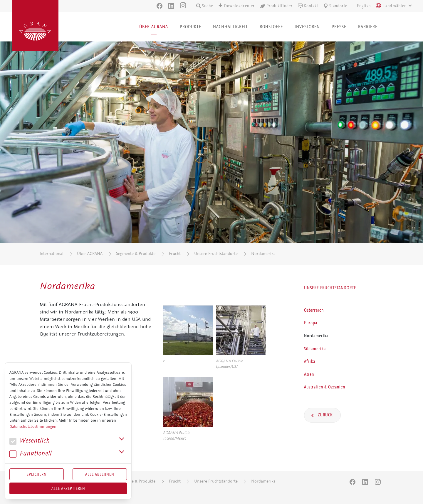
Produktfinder (276, 6)
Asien (309, 374)
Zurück (325, 415)
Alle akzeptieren (68, 488)
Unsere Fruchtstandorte (216, 254)
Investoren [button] (307, 27)
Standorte (335, 6)
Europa (311, 323)
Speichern (37, 474)
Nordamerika (263, 254)
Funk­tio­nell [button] (31, 454)
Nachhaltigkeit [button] (230, 27)
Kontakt (308, 6)
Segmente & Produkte (136, 254)
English (364, 6)
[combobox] (392, 6)
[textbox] (395, 6)
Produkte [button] (190, 27)
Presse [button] (339, 27)
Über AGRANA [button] (154, 27)
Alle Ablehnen (100, 474)
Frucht (175, 254)
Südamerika (315, 348)
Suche (204, 6)
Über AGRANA (90, 254)
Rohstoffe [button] (271, 27)
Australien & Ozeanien (325, 387)
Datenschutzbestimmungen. (33, 427)
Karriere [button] (368, 27)
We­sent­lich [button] (30, 441)
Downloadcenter (236, 6)
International (52, 254)
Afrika (310, 361)
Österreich (314, 310)
